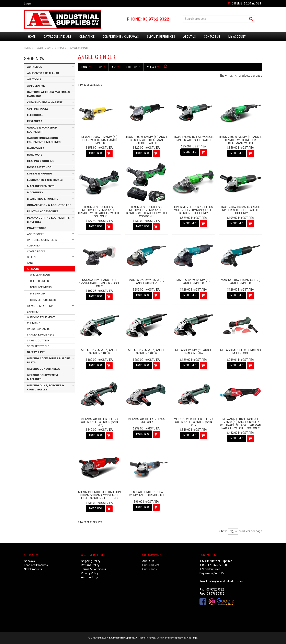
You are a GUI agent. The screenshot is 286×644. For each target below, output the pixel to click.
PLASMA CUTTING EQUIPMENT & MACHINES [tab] (48, 220)
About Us (190, 37)
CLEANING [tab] (33, 246)
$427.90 (96, 221)
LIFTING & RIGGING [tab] (40, 174)
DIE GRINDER (38, 294)
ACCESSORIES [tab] (36, 234)
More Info (96, 153)
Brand (86, 67)
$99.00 (143, 502)
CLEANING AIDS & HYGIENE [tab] (45, 102)
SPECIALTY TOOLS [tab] (38, 346)
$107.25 (96, 291)
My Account (237, 37)
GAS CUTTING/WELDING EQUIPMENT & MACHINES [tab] (44, 140)
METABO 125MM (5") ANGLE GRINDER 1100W (99, 352)
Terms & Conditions (94, 569)
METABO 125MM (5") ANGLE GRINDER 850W (194, 352)
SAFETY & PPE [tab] (36, 352)
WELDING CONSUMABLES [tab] (43, 369)
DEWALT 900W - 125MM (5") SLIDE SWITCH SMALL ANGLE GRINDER (99, 140)
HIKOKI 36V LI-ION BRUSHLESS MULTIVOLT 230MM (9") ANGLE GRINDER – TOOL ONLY (194, 210)
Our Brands (150, 569)
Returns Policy (90, 565)
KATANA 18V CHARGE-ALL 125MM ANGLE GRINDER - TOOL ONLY (99, 283)
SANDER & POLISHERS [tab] (41, 335)
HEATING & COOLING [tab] (41, 161)
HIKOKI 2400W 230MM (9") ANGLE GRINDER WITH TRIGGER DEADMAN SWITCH (241, 140)
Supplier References (161, 37)
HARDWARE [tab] (35, 155)
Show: (223, 76)
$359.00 (238, 148)
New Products (33, 569)
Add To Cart (109, 154)
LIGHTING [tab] (33, 312)
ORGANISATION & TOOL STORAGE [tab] (49, 205)
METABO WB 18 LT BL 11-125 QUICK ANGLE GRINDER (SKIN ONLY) (99, 422)
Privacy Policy (90, 573)
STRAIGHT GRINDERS (43, 300)
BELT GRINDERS (39, 281)
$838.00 (96, 503)
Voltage (153, 67)
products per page (250, 76)
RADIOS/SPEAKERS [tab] (39, 329)
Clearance (87, 37)
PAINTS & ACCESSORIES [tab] (43, 211)
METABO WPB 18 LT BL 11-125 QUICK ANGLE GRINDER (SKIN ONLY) (193, 422)
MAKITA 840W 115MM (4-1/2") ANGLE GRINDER (241, 282)
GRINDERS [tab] (33, 269)
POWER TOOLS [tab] (37, 228)
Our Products (151, 565)
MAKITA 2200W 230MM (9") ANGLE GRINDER (146, 282)
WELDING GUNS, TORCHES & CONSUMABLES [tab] (45, 387)
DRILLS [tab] (31, 257)
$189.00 (96, 360)
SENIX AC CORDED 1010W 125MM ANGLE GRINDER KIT (146, 494)
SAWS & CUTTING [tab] (38, 341)
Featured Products (36, 565)
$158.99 (96, 148)
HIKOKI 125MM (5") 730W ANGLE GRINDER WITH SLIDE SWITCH (193, 138)
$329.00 (143, 148)
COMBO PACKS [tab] (36, 251)
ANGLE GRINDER (40, 275)
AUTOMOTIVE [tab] (36, 86)
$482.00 (238, 433)
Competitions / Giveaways (121, 37)
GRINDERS (60, 48)
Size (116, 67)
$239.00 (143, 428)
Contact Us (212, 37)
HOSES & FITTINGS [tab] (39, 167)
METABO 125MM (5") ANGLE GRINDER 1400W (146, 352)
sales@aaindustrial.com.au (226, 581)
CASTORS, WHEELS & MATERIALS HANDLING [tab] (48, 94)
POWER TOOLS (43, 48)
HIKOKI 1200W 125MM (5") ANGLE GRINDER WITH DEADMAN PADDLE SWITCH (146, 140)
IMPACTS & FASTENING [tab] (41, 306)
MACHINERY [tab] (35, 192)
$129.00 (191, 290)
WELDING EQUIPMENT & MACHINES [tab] (43, 377)
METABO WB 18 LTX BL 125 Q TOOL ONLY (146, 420)
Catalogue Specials (57, 37)
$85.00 (191, 146)
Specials (29, 561)
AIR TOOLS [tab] (34, 79)
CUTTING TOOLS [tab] (38, 109)
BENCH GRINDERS (41, 287)
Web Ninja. (192, 638)
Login (27, 3)
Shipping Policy (91, 561)
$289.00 (143, 290)
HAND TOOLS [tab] (36, 148)
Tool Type (133, 67)
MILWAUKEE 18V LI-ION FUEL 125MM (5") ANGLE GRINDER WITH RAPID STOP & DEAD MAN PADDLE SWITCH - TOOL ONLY (241, 424)
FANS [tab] (30, 263)
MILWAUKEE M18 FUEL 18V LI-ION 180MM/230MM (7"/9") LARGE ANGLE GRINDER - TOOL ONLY (99, 495)
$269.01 (238, 360)
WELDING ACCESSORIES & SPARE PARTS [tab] (48, 360)
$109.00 (238, 218)
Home (32, 37)
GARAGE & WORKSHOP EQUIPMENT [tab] (42, 130)
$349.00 (96, 430)
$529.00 (191, 218)
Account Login (90, 577)
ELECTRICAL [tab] (35, 115)
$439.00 (143, 221)
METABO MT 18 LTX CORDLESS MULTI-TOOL (241, 352)
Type (101, 67)
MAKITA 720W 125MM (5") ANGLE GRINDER (193, 282)
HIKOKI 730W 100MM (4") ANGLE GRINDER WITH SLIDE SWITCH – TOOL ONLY (241, 210)
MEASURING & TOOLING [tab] (43, 199)
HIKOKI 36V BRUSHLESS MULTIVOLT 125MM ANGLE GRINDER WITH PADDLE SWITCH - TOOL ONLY (99, 212)
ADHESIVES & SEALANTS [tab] (43, 73)
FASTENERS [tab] (35, 121)
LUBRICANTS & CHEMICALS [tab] (45, 180)
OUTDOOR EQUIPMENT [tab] (41, 317)
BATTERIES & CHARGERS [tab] (42, 240)
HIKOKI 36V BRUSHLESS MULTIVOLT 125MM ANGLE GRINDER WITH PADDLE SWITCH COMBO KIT (146, 212)
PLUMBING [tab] (34, 323)
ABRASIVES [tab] (35, 67)
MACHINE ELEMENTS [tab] (41, 186)
